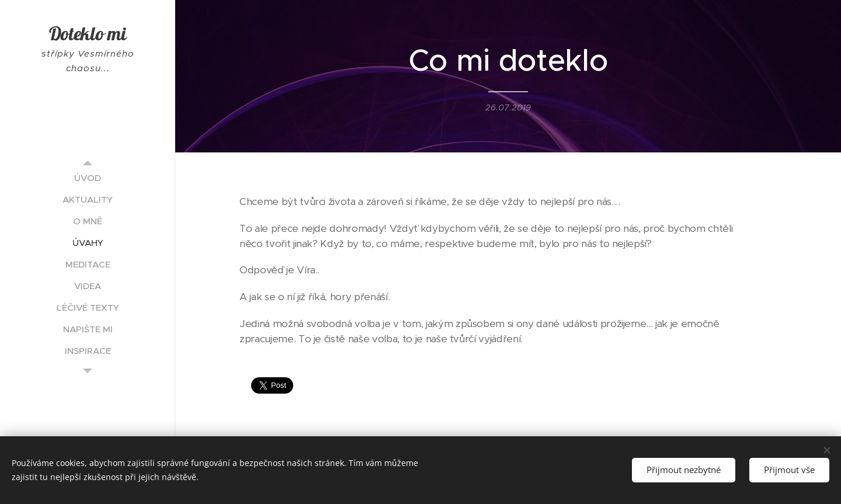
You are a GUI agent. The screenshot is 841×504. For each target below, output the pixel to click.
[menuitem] (88, 178)
